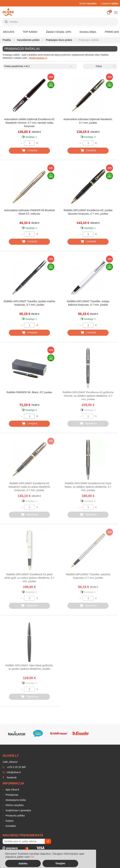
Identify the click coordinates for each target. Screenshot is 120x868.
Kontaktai (10, 826)
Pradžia (7, 40)
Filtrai (99, 66)
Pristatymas (12, 795)
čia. (33, 857)
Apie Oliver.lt (12, 790)
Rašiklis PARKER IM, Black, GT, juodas (29, 392)
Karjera (9, 821)
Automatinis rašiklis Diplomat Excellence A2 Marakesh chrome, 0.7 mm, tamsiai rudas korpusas (29, 123)
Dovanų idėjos (88, 32)
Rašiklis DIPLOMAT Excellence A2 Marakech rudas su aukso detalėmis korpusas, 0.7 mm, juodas (29, 487)
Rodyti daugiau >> (38, 58)
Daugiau (60, 863)
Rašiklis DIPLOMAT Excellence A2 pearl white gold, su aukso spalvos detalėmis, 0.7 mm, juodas (29, 578)
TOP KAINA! (30, 32)
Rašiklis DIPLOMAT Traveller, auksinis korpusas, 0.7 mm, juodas (88, 576)
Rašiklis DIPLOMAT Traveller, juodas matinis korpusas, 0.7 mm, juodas (29, 303)
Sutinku (23, 864)
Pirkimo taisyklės (14, 805)
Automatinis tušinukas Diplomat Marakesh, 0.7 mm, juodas (88, 121)
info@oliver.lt (12, 772)
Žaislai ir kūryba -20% (58, 32)
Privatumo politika (15, 816)
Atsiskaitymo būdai (15, 800)
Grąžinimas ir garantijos (18, 810)
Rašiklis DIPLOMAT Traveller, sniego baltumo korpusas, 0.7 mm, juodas (88, 303)
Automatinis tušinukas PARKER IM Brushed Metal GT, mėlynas (29, 212)
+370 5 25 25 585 (14, 767)
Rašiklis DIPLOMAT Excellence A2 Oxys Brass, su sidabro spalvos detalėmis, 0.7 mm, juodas (88, 487)
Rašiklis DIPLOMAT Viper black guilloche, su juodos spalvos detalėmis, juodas (29, 667)
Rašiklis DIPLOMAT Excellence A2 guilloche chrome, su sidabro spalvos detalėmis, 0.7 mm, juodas (88, 396)
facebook (10, 777)
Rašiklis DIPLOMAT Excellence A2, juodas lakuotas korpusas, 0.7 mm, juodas (88, 212)
